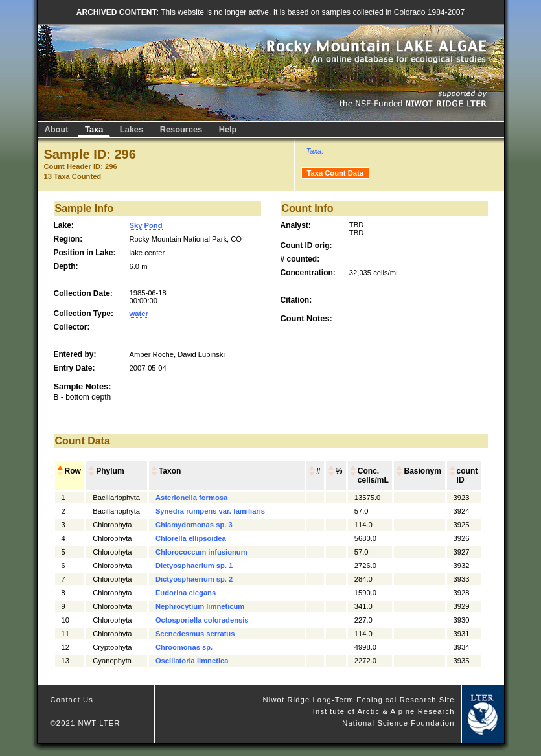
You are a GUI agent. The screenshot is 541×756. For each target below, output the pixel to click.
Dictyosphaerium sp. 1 (194, 566)
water (139, 314)
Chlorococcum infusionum (201, 552)
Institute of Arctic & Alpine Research (384, 711)
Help (228, 129)
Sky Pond (146, 225)
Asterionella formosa (191, 498)
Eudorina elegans (186, 593)
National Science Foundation (398, 723)
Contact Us (72, 700)
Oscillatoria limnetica (192, 661)
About (57, 129)
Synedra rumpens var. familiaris (210, 511)
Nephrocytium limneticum (200, 606)
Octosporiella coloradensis (202, 620)
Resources (181, 129)
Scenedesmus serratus (195, 634)
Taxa (94, 129)
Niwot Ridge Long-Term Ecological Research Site (359, 700)
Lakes (132, 129)
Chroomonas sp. (184, 647)
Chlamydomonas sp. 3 (194, 525)
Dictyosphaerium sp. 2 (194, 579)
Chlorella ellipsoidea (191, 538)
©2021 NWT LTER (86, 723)
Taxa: (315, 151)
